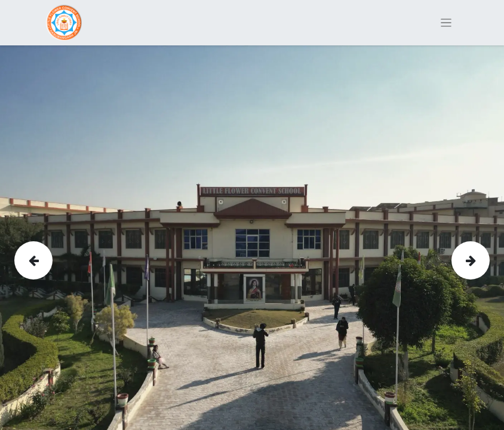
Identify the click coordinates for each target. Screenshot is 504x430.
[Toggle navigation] (446, 23)
